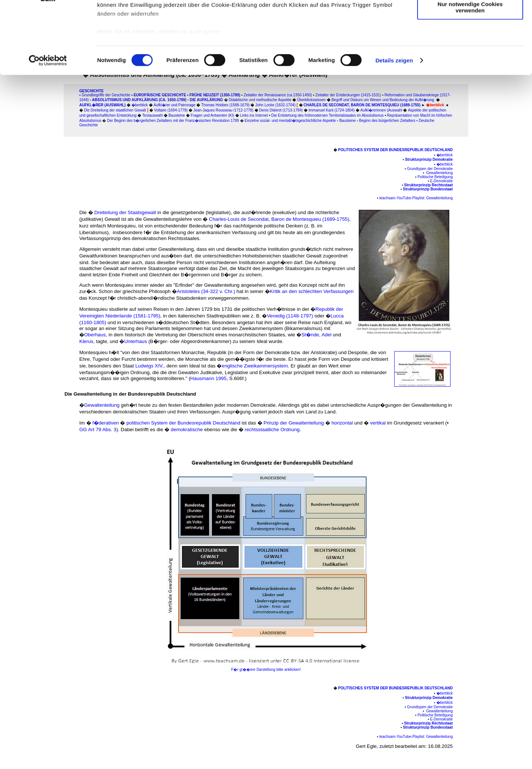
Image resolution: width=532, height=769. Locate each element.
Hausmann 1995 (209, 378)
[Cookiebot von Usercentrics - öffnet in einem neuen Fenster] (48, 119)
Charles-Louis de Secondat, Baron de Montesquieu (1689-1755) (279, 219)
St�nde (310, 335)
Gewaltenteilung (102, 405)
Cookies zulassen (470, 18)
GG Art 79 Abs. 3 (98, 430)
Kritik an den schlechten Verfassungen (312, 291)
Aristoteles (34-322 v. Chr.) (207, 291)
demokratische (187, 430)
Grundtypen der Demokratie (430, 169)
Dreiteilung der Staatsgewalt (126, 212)
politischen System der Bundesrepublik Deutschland (183, 423)
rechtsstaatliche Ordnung (272, 430)
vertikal (378, 423)
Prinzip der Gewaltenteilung (294, 423)
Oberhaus (95, 335)
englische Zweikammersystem (255, 366)
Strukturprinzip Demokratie (429, 159)
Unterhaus (136, 341)
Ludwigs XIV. (149, 366)
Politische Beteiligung (435, 177)
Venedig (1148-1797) (290, 316)
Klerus (86, 341)
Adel (327, 335)
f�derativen (106, 423)
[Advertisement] (37, 154)
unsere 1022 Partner (148, 27)
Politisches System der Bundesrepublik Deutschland (395, 150)
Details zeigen (394, 118)
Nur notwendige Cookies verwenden (470, 65)
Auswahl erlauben (470, 40)
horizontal (343, 423)
